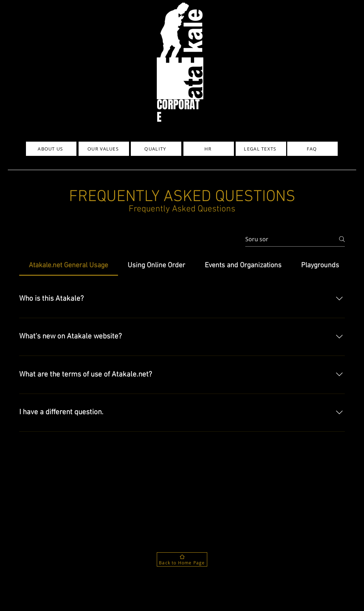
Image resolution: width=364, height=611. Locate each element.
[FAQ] (312, 149)
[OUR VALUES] (104, 149)
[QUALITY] (156, 149)
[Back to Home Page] (182, 559)
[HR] (209, 149)
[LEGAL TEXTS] (261, 149)
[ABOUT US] (51, 149)
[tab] (69, 265)
